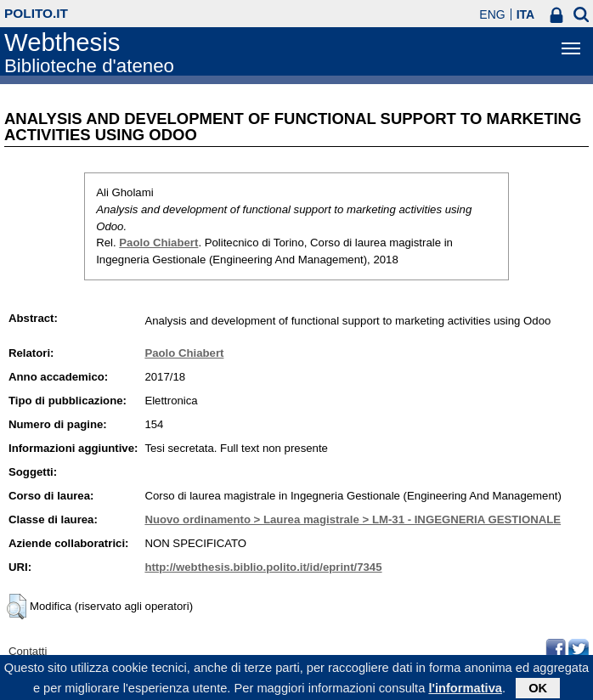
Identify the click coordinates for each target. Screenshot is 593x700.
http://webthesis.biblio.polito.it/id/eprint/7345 (263, 567)
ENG (492, 14)
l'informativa (465, 691)
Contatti (28, 651)
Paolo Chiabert (158, 243)
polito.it (36, 13)
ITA (526, 14)
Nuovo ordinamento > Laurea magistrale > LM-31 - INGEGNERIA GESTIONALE (353, 519)
